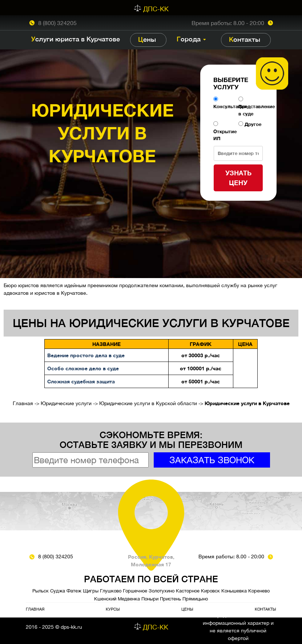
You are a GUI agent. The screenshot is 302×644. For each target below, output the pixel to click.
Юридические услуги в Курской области (148, 403)
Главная (23, 403)
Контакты (245, 39)
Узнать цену (238, 178)
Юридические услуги (66, 403)
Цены (147, 39)
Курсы (113, 609)
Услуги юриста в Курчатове (76, 39)
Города (189, 39)
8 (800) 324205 (57, 23)
